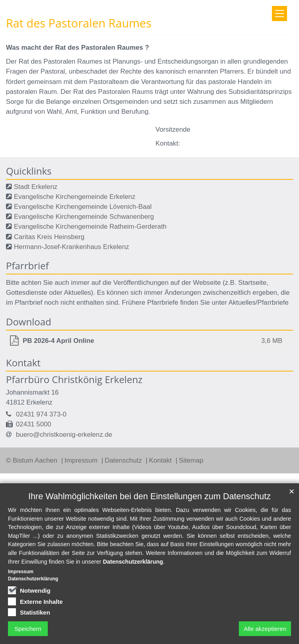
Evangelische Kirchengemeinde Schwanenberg (84, 217)
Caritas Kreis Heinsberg (49, 237)
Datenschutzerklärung (133, 562)
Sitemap (191, 460)
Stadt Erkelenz (36, 187)
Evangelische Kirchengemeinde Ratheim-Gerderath (90, 227)
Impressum (82, 460)
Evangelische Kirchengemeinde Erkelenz (75, 197)
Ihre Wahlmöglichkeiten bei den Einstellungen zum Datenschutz (149, 496)
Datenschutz (124, 460)
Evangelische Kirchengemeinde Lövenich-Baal (83, 207)
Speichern (28, 629)
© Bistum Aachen (33, 460)
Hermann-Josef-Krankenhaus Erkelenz (71, 247)
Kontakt (161, 460)
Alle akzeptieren (265, 629)
